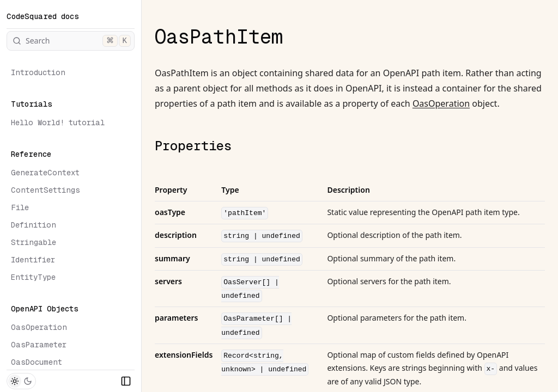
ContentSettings (46, 190)
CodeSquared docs (43, 16)
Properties (193, 146)
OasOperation (39, 327)
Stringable (34, 242)
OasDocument (37, 362)
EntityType (33, 277)
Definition (34, 225)
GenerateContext (45, 173)
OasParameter (39, 345)
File (20, 207)
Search (72, 41)
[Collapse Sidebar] (126, 381)
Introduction (38, 72)
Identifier (33, 260)
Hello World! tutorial (58, 122)
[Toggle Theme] (21, 381)
